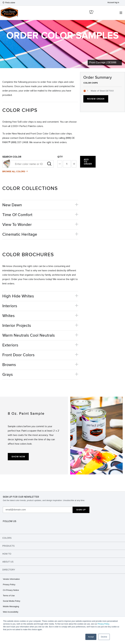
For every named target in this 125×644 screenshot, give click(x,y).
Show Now (18, 457)
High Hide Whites (18, 296)
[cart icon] (91, 13)
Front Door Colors (18, 355)
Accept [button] (91, 637)
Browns (9, 365)
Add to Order (88, 162)
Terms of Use (9, 596)
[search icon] (113, 13)
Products (8, 546)
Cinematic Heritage (20, 234)
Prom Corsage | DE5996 (103, 62)
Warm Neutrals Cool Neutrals (29, 335)
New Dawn (12, 205)
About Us (8, 562)
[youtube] (120, 527)
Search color (12, 157)
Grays (8, 375)
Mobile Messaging (11, 606)
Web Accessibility (10, 612)
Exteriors (10, 345)
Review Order (96, 99)
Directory (9, 570)
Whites (8, 316)
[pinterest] (44, 527)
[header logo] (9, 13)
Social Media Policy (12, 601)
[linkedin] (101, 527)
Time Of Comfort (17, 215)
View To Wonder (17, 225)
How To (7, 554)
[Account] (115, 2)
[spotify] (82, 527)
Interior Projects (17, 326)
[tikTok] (63, 527)
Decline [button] (104, 637)
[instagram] (6, 527)
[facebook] (25, 527)
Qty (60, 157)
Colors (7, 538)
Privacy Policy (103, 624)
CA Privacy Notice (11, 590)
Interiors (10, 306)
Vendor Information (11, 579)
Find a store (9, 3)
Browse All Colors (14, 171)
